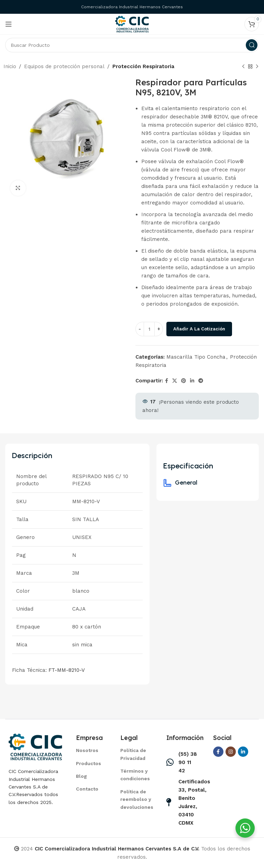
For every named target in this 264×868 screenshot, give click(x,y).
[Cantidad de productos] (149, 329)
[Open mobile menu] (9, 24)
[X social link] (175, 381)
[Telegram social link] (201, 381)
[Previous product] (243, 67)
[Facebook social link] (167, 381)
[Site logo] (132, 24)
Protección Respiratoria (143, 66)
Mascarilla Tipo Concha (196, 357)
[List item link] (90, 750)
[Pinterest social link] (184, 381)
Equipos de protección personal (64, 66)
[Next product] (257, 67)
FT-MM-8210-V (67, 670)
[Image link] (35, 747)
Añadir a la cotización (199, 329)
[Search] (132, 45)
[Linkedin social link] (192, 381)
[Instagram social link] (231, 752)
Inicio (10, 66)
